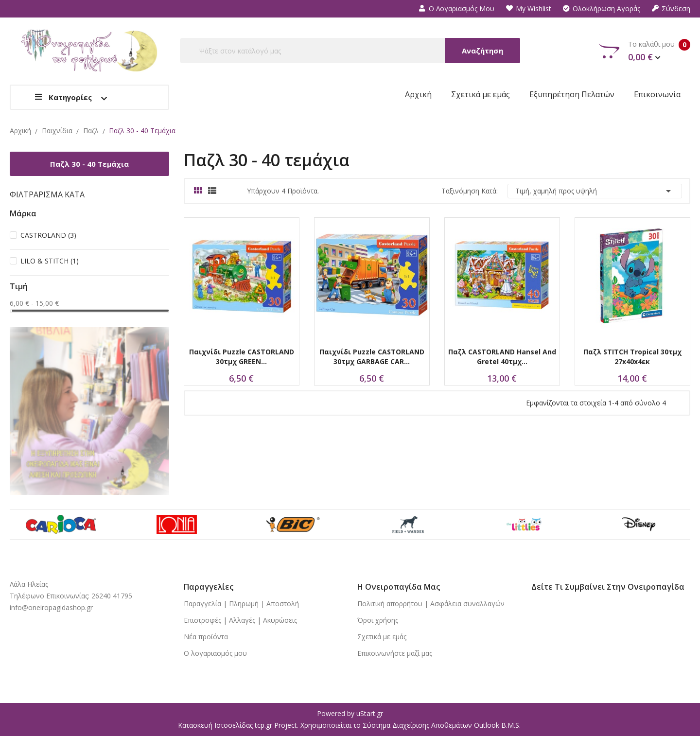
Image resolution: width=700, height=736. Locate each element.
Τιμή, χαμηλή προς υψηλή (595, 191)
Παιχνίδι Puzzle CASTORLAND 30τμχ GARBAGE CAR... (372, 357)
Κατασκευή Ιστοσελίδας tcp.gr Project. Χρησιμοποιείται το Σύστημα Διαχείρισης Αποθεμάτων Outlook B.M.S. (349, 725)
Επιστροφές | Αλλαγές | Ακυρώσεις (240, 620)
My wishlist (529, 9)
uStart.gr (370, 713)
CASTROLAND (48, 235)
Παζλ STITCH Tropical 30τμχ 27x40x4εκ (632, 357)
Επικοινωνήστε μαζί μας (395, 653)
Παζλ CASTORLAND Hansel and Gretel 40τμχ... (502, 357)
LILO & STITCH (50, 261)
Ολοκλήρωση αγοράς (602, 9)
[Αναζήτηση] (350, 51)
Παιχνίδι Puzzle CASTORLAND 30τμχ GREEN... (242, 357)
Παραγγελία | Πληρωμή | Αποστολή (241, 604)
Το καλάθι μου (645, 51)
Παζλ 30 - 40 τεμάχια (89, 164)
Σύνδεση (671, 9)
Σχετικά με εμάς (382, 637)
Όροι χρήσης (378, 620)
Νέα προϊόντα (206, 637)
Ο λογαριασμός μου (457, 9)
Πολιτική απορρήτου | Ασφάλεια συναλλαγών (431, 604)
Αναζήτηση (482, 51)
